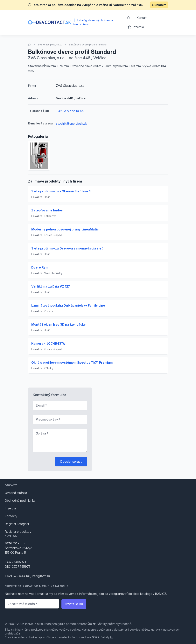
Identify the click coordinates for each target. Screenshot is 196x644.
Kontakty (11, 516)
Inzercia (136, 27)
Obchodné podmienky (20, 501)
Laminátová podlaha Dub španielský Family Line (68, 305)
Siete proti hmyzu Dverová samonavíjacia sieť (67, 248)
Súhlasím (159, 5)
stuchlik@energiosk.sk (71, 123)
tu (111, 637)
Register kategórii (17, 524)
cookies (75, 630)
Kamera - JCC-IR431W (48, 343)
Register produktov (18, 532)
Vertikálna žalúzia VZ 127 (51, 286)
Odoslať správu (71, 461)
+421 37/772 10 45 (70, 111)
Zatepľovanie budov (47, 210)
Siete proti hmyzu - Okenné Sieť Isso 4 (61, 191)
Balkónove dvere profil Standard (88, 45)
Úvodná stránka (16, 493)
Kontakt (142, 18)
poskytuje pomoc (64, 624)
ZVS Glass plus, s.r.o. (50, 45)
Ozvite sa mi (74, 604)
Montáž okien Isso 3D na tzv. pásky (59, 324)
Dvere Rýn (39, 267)
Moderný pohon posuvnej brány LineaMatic (65, 229)
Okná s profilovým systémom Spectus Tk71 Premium (72, 362)
